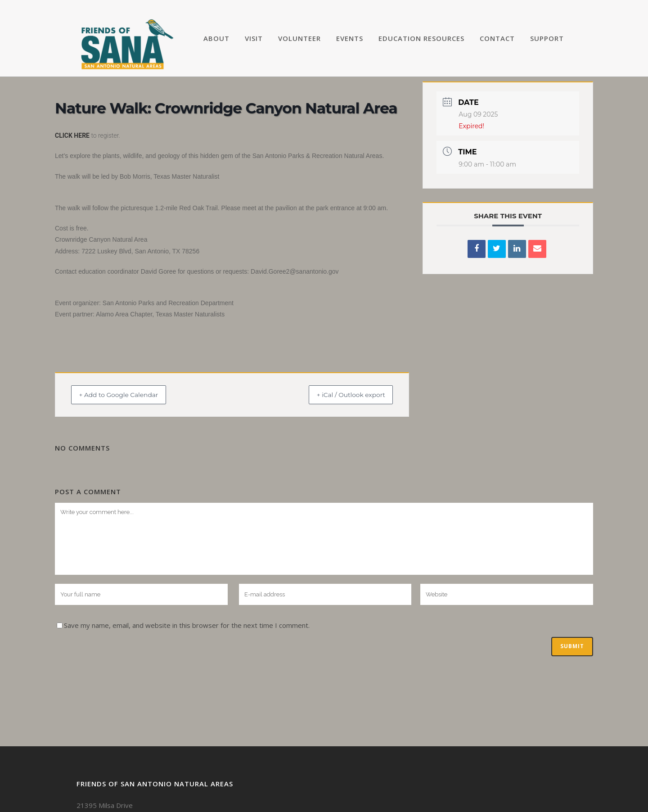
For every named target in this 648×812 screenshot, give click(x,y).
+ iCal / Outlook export (342, 395)
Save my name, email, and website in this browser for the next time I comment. (187, 625)
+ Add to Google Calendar (127, 395)
